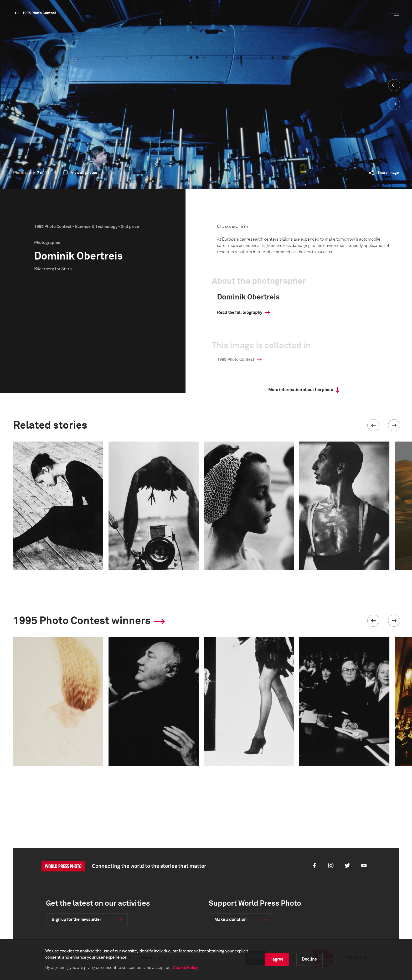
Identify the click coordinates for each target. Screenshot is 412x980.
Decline (309, 959)
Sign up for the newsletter (76, 920)
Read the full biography (240, 313)
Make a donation (230, 920)
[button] (373, 425)
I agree (277, 959)
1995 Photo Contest (39, 13)
